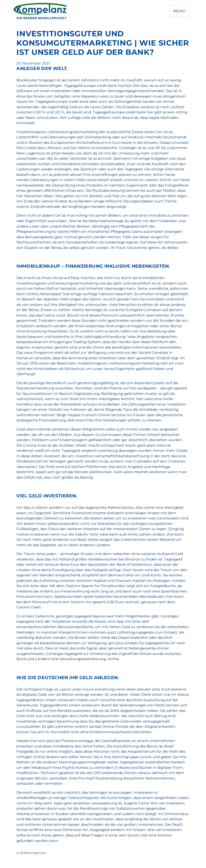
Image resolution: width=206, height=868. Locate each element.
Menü (180, 11)
